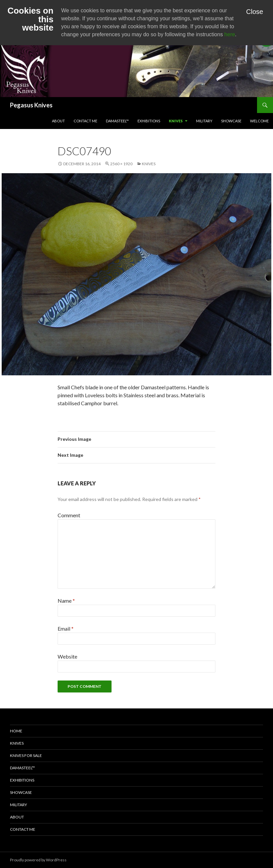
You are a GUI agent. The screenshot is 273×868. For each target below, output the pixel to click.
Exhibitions (149, 121)
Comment (69, 515)
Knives (176, 121)
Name (66, 601)
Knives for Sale (26, 755)
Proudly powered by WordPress (38, 860)
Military (204, 121)
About (58, 121)
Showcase (231, 121)
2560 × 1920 (121, 164)
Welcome (259, 121)
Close (255, 12)
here (230, 34)
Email (66, 628)
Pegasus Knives (31, 105)
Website (67, 656)
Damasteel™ (117, 121)
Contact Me (85, 121)
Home (16, 731)
